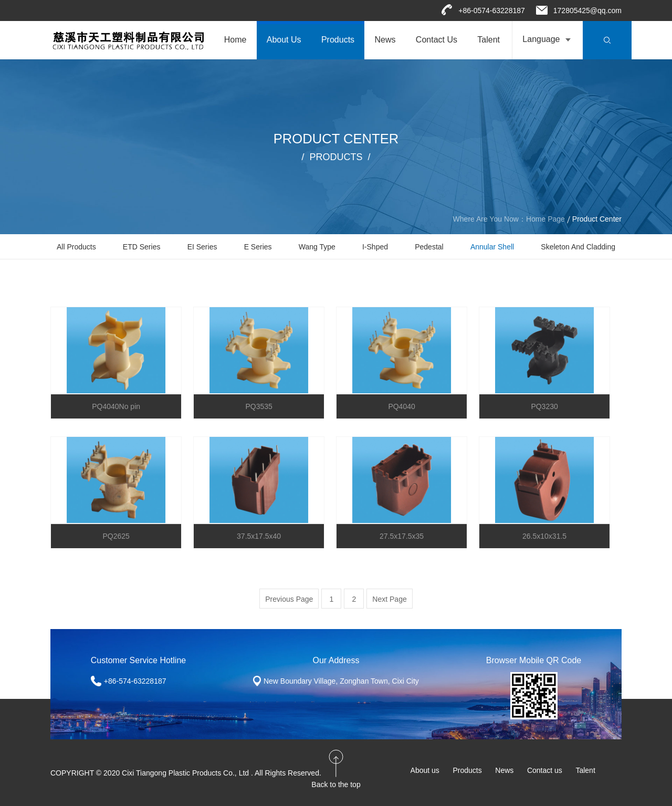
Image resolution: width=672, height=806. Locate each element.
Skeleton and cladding (578, 247)
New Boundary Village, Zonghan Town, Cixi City (341, 681)
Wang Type (317, 247)
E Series (258, 247)
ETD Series (142, 247)
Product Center (597, 219)
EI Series (202, 247)
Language (541, 39)
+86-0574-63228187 (492, 11)
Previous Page (289, 599)
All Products (76, 247)
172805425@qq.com (587, 11)
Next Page (389, 599)
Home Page (545, 219)
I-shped (375, 247)
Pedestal (429, 247)
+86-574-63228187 (135, 681)
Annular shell (492, 247)
